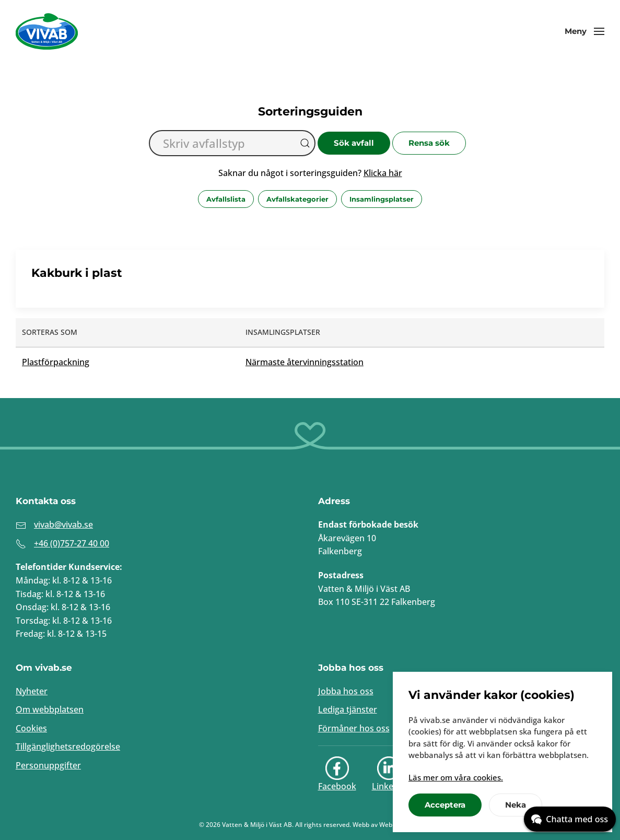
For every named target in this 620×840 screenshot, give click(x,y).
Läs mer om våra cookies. (456, 777)
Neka (516, 805)
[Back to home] (47, 31)
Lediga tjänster (348, 709)
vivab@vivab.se (63, 524)
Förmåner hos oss (354, 728)
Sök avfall (354, 143)
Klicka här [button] (383, 173)
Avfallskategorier (297, 199)
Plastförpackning (56, 362)
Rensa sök (429, 143)
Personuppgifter (48, 765)
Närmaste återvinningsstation (305, 362)
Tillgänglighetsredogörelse (68, 746)
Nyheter (32, 691)
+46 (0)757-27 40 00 (72, 543)
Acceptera (445, 805)
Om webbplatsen (50, 709)
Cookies (31, 728)
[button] (584, 31)
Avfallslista (226, 199)
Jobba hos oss (346, 691)
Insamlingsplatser (382, 199)
